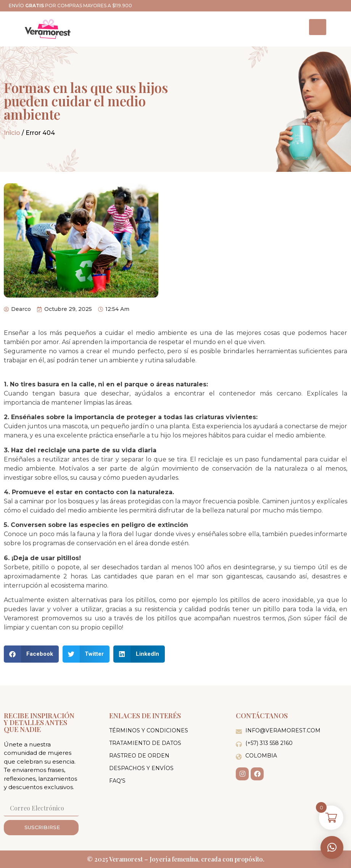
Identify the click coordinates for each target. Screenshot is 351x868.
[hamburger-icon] (318, 27)
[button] (332, 847)
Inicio (12, 133)
